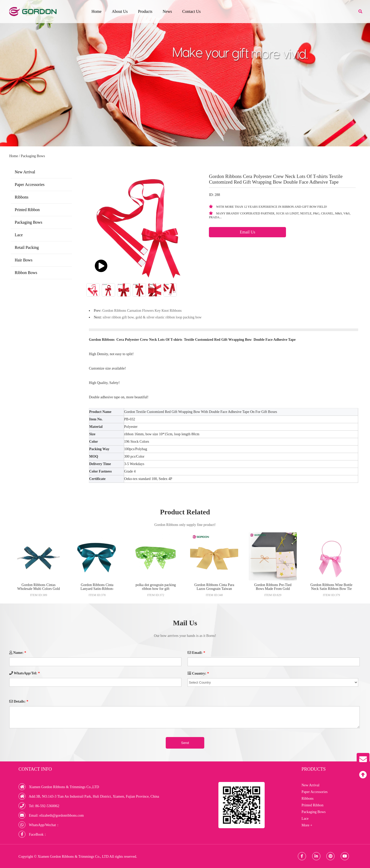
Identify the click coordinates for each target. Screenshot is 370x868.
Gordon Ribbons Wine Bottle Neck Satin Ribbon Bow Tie (331, 587)
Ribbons (21, 197)
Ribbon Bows (26, 273)
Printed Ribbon (27, 210)
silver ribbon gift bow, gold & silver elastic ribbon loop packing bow (152, 317)
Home (96, 11)
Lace (19, 235)
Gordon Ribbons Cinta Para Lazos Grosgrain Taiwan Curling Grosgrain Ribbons (214, 589)
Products (145, 11)
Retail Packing (27, 247)
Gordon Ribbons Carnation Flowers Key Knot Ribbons (142, 311)
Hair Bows (24, 260)
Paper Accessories (30, 185)
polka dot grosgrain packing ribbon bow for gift (156, 587)
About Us (120, 11)
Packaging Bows (33, 156)
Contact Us (191, 11)
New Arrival (25, 172)
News (167, 11)
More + (307, 825)
